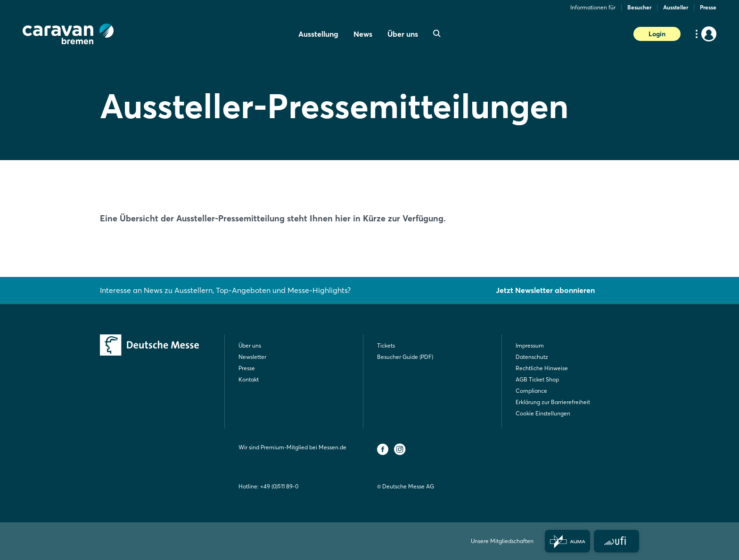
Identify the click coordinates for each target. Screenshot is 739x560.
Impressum (530, 345)
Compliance (531, 391)
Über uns (250, 345)
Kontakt (249, 379)
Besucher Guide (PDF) (405, 357)
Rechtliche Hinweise (542, 368)
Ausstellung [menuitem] (318, 34)
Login (657, 34)
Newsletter (252, 357)
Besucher (639, 7)
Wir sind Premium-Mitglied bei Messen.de (292, 447)
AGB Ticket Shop (537, 379)
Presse (708, 7)
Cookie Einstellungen (543, 413)
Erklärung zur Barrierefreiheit (553, 402)
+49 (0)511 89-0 (279, 486)
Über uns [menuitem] (403, 34)
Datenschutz (532, 357)
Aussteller (676, 7)
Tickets (386, 345)
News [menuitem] (363, 34)
